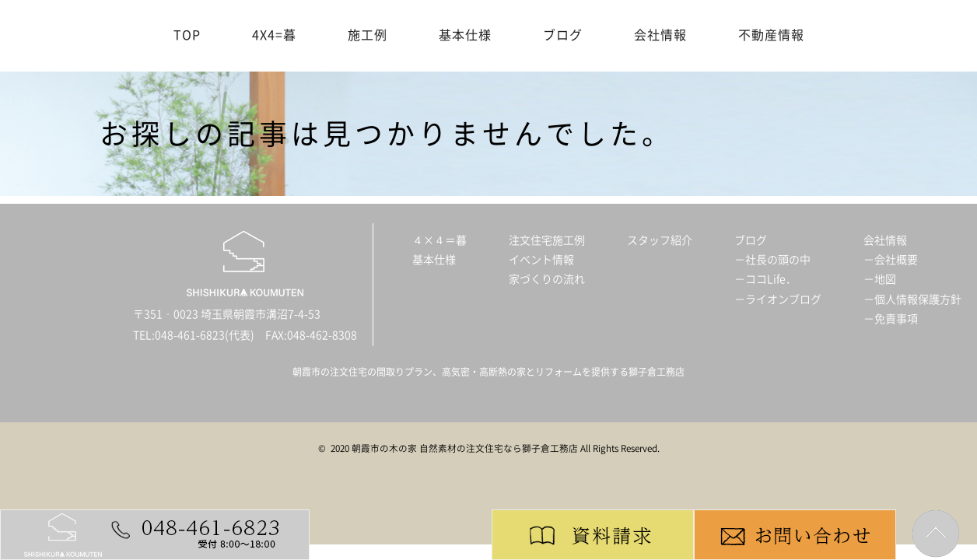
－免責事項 (891, 319)
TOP (187, 35)
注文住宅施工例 (547, 240)
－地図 (880, 279)
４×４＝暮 (439, 240)
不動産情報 (771, 35)
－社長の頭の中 (772, 260)
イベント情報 (541, 260)
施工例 (368, 35)
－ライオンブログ (778, 299)
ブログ (563, 35)
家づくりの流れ (547, 279)
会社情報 (660, 35)
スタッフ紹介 (660, 240)
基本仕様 (465, 35)
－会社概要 (891, 260)
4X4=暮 (274, 35)
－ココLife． (765, 279)
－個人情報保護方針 (912, 299)
